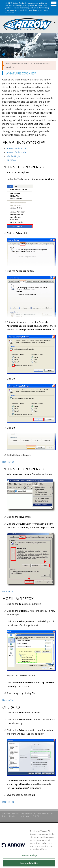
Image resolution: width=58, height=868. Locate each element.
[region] (29, 845)
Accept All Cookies (29, 863)
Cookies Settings (29, 855)
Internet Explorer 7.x (16, 148)
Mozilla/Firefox (14, 156)
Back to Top (8, 462)
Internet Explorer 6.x (16, 152)
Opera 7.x (11, 160)
